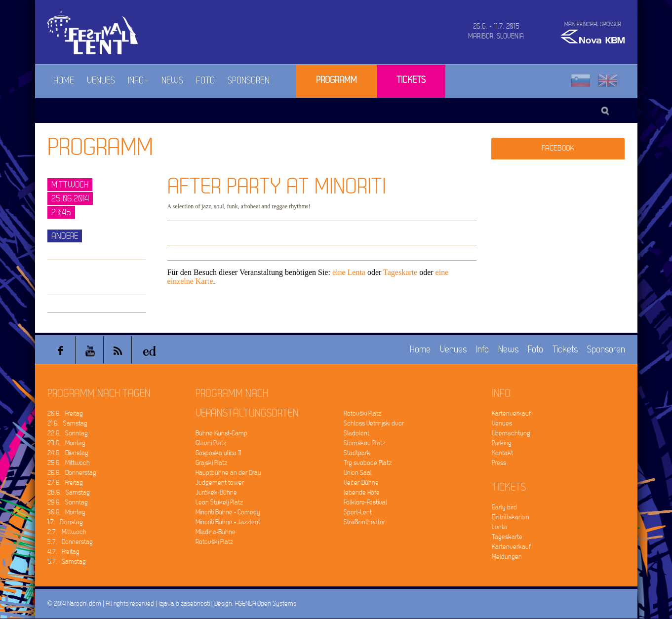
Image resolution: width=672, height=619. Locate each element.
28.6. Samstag (69, 492)
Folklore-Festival (365, 502)
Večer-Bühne (361, 483)
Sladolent (356, 433)
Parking (502, 443)
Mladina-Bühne (216, 532)
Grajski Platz (211, 463)
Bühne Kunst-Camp (221, 433)
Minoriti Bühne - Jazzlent (228, 522)
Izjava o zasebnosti (184, 603)
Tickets (411, 80)
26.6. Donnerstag (72, 473)
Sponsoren (249, 81)
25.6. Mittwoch (69, 463)
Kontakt (502, 453)
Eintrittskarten (511, 517)
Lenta (499, 527)
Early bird (504, 507)
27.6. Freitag (65, 483)
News (172, 81)
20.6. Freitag (65, 413)
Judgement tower (220, 483)
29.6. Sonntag (68, 502)
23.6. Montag (66, 443)
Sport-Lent (358, 512)
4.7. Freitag (63, 552)
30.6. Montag (66, 512)
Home (64, 81)
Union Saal (358, 473)
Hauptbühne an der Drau (228, 473)
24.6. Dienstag (68, 453)
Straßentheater (365, 522)
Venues (101, 81)
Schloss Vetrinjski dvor (374, 423)
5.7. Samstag (67, 561)
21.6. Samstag (67, 423)
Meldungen (507, 557)
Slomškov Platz (364, 443)
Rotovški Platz (214, 542)
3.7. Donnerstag (70, 542)
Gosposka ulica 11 (218, 453)
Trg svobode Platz (368, 463)
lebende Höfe (362, 492)
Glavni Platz (211, 443)
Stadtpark (357, 453)
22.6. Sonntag (68, 433)
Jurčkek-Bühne (216, 492)
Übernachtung (511, 433)
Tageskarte (400, 272)
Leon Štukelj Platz (219, 502)
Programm (336, 80)
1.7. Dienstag (65, 522)
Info (138, 81)
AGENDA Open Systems (266, 603)
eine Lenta (349, 272)
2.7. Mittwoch (67, 532)
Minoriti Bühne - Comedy (228, 512)
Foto (205, 81)
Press (499, 463)
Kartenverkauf (511, 413)
